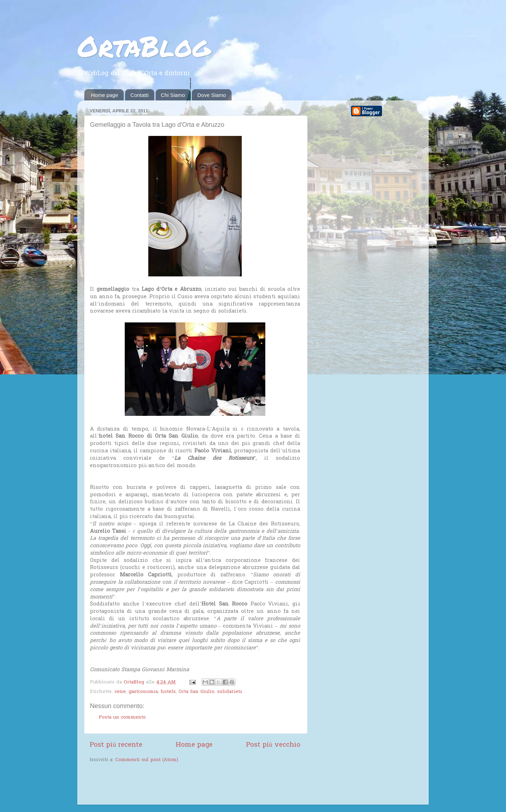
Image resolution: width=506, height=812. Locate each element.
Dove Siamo (212, 95)
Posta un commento (122, 718)
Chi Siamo (173, 95)
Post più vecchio (273, 745)
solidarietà (230, 692)
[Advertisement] (172, 785)
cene (120, 692)
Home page (105, 95)
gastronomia (143, 692)
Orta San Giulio (196, 692)
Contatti (140, 95)
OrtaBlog (144, 46)
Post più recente (116, 745)
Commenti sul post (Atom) (147, 760)
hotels (168, 692)
